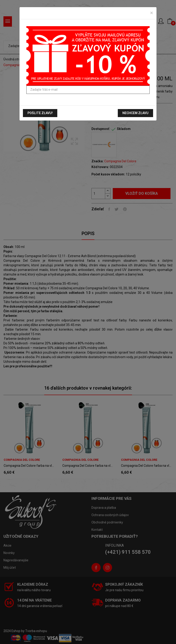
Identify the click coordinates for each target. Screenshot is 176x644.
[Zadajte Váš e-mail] (88, 90)
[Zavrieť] (152, 13)
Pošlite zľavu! (40, 113)
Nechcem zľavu (135, 113)
